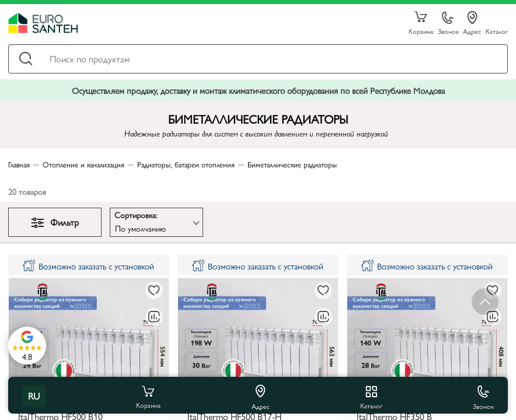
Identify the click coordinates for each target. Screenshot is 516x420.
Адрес (472, 23)
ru (34, 396)
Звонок (448, 24)
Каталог (497, 31)
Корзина (421, 23)
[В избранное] (154, 290)
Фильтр (55, 222)
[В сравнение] (154, 317)
